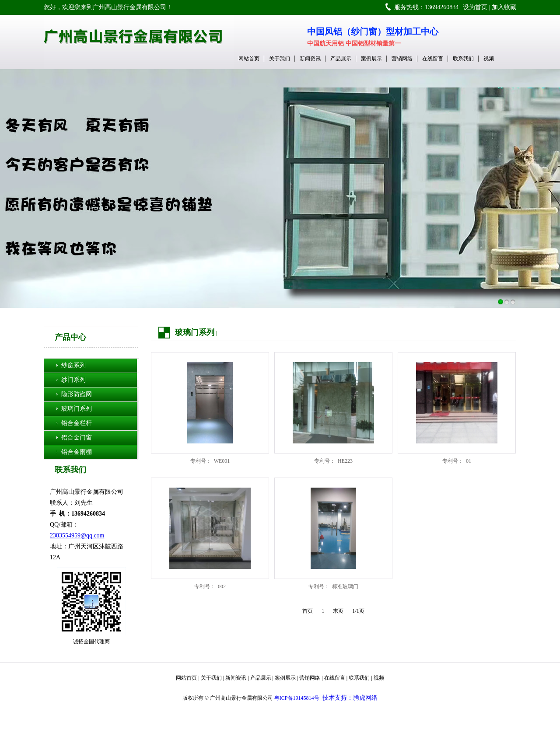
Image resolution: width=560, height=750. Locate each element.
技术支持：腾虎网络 (350, 698)
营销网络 (402, 59)
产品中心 (70, 337)
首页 (308, 611)
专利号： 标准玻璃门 (333, 586)
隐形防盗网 (77, 394)
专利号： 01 (457, 461)
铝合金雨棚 (77, 452)
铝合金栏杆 (77, 423)
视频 (489, 59)
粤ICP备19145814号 (297, 698)
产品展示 (341, 59)
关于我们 (280, 59)
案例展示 (371, 59)
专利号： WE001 (210, 461)
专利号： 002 (210, 586)
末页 (338, 611)
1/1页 (358, 611)
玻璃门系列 (77, 409)
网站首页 (249, 59)
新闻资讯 (310, 59)
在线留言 (433, 59)
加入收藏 (504, 7)
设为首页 (475, 7)
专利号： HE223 (333, 461)
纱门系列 (73, 380)
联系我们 (463, 59)
